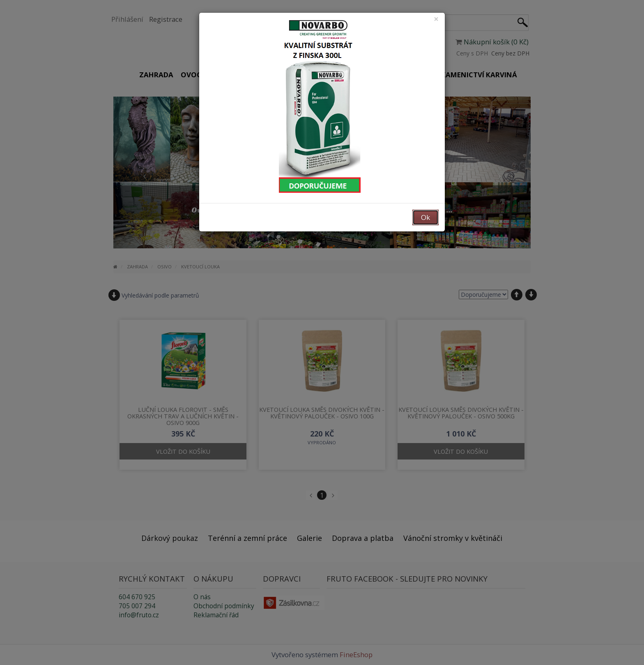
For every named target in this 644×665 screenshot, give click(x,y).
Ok (425, 217)
